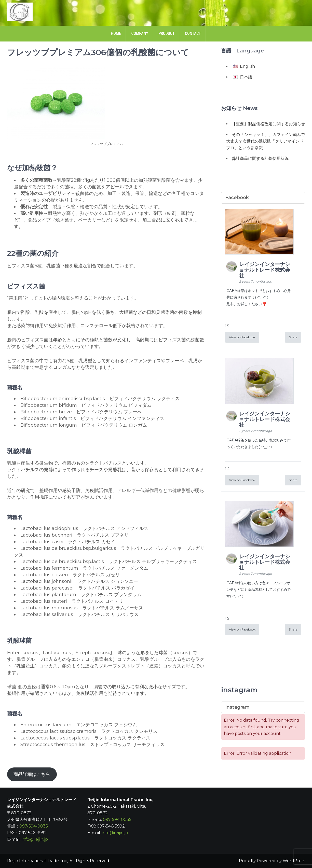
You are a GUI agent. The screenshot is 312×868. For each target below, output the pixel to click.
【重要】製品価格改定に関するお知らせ (268, 124)
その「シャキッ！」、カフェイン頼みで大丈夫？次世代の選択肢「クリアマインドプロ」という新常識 (266, 141)
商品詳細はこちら (32, 774)
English (247, 66)
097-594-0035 (34, 826)
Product (166, 33)
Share (293, 337)
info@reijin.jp (35, 839)
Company (140, 33)
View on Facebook (242, 337)
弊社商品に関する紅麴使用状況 (260, 158)
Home (116, 33)
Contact (193, 33)
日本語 (246, 77)
